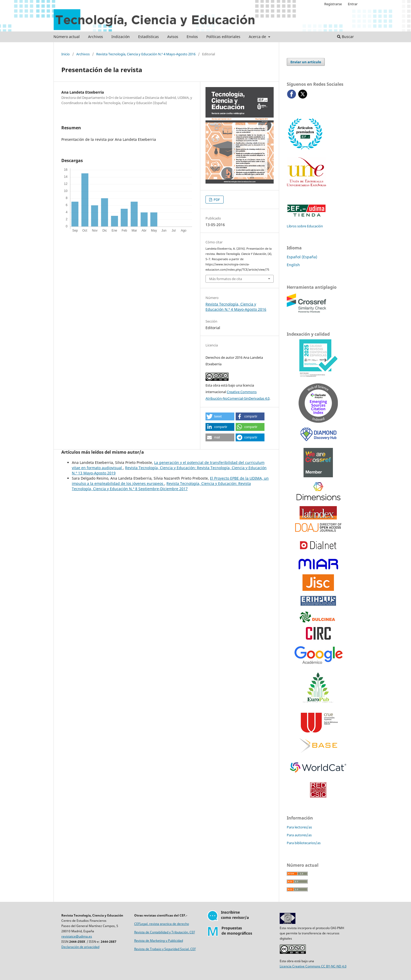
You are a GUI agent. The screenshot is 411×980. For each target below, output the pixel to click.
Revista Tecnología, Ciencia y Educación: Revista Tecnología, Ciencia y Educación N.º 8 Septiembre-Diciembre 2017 (161, 486)
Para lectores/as (299, 827)
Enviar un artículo (306, 62)
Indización (121, 37)
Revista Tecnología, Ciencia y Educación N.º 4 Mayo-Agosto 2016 (146, 54)
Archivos (96, 37)
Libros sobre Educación (305, 226)
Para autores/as (299, 835)
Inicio (66, 54)
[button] (220, 416)
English (293, 265)
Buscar (345, 37)
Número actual (67, 37)
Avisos (173, 37)
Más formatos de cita (226, 279)
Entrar (353, 4)
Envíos (192, 37)
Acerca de (258, 37)
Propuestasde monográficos (237, 931)
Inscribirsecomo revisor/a (235, 915)
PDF (216, 200)
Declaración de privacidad (80, 947)
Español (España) (302, 257)
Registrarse (333, 4)
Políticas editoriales (223, 37)
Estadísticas (148, 37)
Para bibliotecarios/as (304, 843)
